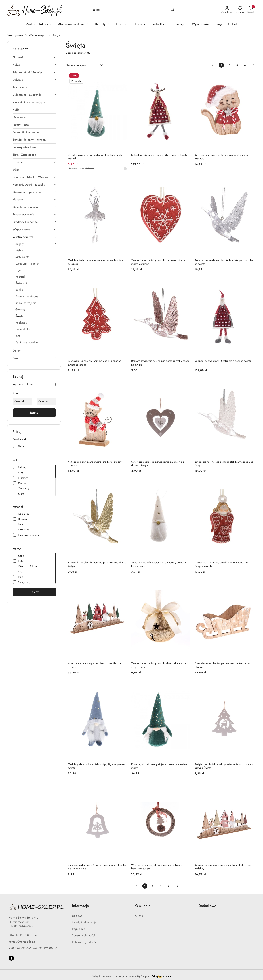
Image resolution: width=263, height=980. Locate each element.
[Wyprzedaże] (200, 24)
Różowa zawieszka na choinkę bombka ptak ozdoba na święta (161, 363)
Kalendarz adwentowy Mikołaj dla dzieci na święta (223, 361)
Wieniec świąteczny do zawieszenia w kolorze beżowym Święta (157, 867)
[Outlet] (232, 24)
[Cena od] (22, 401)
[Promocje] (179, 24)
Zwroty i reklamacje (84, 922)
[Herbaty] (102, 24)
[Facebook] (11, 958)
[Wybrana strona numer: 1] (221, 65)
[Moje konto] (227, 10)
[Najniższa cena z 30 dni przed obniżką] (125, 169)
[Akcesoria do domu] (73, 24)
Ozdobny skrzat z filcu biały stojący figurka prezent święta (97, 766)
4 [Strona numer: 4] (245, 65)
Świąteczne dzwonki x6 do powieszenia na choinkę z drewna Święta (97, 867)
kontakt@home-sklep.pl (22, 942)
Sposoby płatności (83, 935)
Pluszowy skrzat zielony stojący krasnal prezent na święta (159, 766)
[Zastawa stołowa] (39, 24)
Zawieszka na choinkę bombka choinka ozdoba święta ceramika (95, 363)
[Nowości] (139, 24)
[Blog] (219, 24)
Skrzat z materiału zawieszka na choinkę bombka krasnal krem (159, 564)
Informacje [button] (80, 906)
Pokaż (34, 592)
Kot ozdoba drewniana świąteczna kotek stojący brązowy (221, 157)
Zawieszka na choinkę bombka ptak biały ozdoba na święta (224, 464)
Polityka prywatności (85, 942)
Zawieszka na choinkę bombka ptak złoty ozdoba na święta (97, 564)
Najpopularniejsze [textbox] (76, 65)
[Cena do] (46, 401)
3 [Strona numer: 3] (237, 65)
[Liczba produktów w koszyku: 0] (251, 10)
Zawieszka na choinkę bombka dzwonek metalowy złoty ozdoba (159, 665)
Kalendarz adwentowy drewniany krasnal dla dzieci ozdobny (223, 867)
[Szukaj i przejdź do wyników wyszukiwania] (172, 10)
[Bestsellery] (159, 24)
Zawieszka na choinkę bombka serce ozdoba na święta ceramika (158, 262)
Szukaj (34, 413)
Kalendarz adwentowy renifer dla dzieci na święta (159, 155)
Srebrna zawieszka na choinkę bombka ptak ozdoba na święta (224, 262)
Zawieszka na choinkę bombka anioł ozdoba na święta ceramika (221, 564)
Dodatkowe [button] (207, 906)
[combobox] (85, 65)
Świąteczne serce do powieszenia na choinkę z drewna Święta (158, 464)
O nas (139, 916)
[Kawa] (121, 24)
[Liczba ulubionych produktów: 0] (240, 10)
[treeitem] (34, 57)
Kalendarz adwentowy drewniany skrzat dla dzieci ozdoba (96, 665)
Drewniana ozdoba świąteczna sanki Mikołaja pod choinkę (223, 665)
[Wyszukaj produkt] (133, 10)
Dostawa (77, 916)
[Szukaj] (54, 385)
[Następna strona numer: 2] (253, 65)
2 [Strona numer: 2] (229, 65)
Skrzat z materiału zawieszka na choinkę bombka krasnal (95, 157)
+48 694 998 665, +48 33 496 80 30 (33, 948)
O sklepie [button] (143, 906)
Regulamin (78, 929)
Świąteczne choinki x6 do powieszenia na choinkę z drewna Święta (224, 766)
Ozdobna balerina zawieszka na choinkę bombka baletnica (96, 262)
